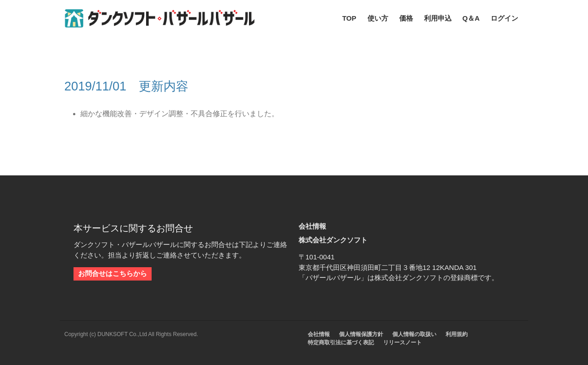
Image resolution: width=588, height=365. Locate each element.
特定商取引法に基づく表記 (341, 343)
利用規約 (457, 334)
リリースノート (402, 343)
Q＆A (471, 18)
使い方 (378, 18)
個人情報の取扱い (414, 334)
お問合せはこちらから (113, 273)
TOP (349, 18)
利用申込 (438, 18)
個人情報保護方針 (361, 334)
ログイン (504, 18)
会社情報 (319, 334)
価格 (406, 18)
